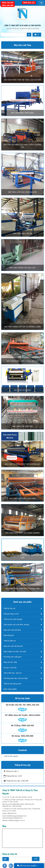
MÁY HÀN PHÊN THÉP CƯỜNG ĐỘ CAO (22, 361)
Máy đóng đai (9, 635)
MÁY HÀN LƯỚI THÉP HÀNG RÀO (22, 498)
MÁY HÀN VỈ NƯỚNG (22, 390)
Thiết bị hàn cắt (9, 608)
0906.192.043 (8, 3)
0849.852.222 (29, 3)
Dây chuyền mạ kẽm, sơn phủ (15, 652)
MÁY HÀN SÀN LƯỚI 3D (23, 233)
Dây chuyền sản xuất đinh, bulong (16, 625)
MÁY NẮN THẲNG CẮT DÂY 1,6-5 (22, 268)
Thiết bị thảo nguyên (11, 756)
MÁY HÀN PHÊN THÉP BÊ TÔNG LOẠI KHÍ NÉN (23, 80)
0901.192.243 (33, 705)
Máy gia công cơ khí (11, 614)
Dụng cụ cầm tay (10, 668)
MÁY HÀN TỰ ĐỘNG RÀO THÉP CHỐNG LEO (23, 464)
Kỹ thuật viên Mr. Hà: (16, 705)
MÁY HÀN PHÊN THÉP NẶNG (22, 113)
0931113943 (34, 715)
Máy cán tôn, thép (10, 662)
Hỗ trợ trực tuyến (28, 866)
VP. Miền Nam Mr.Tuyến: (16, 715)
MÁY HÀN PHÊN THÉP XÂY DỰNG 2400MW (22, 533)
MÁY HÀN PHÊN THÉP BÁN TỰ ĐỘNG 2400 (23, 589)
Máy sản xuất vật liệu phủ (13, 646)
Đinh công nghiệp (10, 689)
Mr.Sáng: (16, 736)
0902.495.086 (8, 5)
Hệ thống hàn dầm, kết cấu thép (16, 678)
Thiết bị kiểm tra (10, 641)
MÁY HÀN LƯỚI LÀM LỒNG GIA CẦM (22, 192)
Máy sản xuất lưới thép (12, 630)
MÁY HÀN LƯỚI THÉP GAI (23, 426)
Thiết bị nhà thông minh (12, 684)
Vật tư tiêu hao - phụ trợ (13, 673)
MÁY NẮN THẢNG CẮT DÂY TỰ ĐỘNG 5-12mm (23, 327)
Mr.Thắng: (16, 726)
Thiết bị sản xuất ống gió (13, 619)
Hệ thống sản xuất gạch (13, 657)
